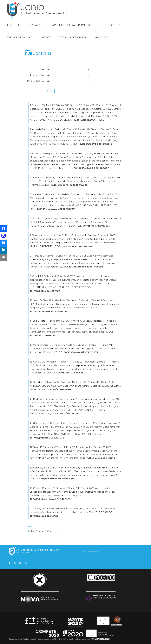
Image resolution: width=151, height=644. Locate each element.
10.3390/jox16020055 (42, 335)
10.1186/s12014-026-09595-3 (69, 373)
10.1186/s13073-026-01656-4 (95, 144)
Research (36, 25)
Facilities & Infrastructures (72, 25)
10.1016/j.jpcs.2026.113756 (89, 120)
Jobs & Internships (73, 37)
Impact (46, 37)
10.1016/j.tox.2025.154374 (45, 516)
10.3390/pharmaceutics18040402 (50, 311)
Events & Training (20, 37)
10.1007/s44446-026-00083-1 (92, 168)
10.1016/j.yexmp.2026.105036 (47, 438)
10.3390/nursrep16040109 (78, 246)
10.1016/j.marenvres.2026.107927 (55, 209)
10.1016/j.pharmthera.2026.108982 (50, 499)
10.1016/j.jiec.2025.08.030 (45, 291)
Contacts (85, 551)
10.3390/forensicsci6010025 (93, 226)
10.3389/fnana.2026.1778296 (86, 267)
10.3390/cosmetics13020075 (81, 352)
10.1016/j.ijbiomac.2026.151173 (97, 458)
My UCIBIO (101, 37)
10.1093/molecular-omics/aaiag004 (56, 479)
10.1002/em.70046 (68, 414)
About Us (14, 25)
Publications (110, 25)
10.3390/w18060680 (59, 389)
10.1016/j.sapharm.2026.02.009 (69, 185)
